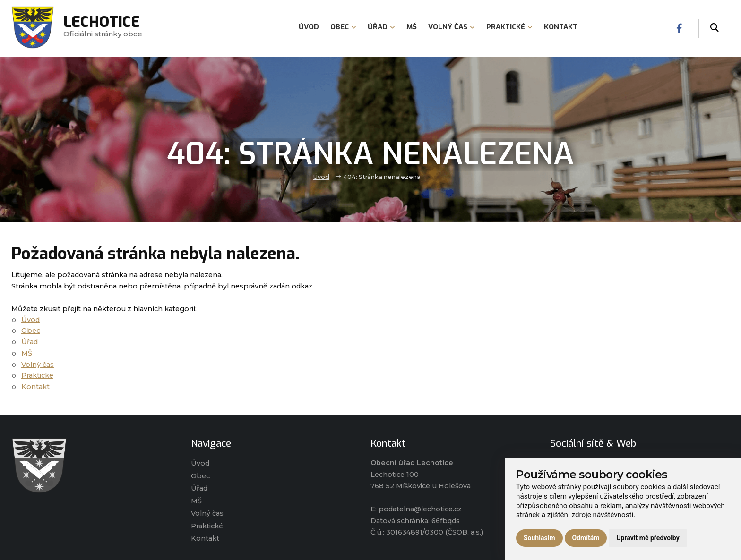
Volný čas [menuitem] (452, 27)
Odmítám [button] (586, 538)
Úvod (321, 177)
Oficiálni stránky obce (103, 28)
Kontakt (35, 387)
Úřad (30, 342)
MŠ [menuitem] (412, 27)
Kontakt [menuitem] (561, 27)
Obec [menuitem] (343, 27)
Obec (31, 331)
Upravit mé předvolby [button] (648, 538)
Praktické (37, 375)
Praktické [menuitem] (509, 27)
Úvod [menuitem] (309, 27)
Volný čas (38, 365)
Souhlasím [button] (539, 538)
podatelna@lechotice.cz (420, 509)
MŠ (27, 353)
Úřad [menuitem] (381, 27)
